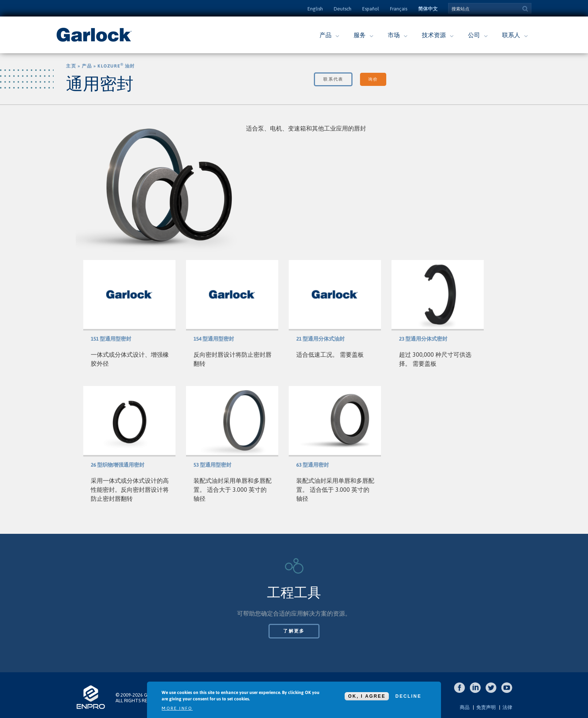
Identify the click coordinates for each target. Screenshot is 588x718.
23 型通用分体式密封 (423, 339)
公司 (474, 35)
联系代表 (333, 79)
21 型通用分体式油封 (320, 339)
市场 (394, 35)
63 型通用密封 (313, 465)
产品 (325, 35)
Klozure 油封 (116, 66)
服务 (360, 35)
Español (371, 9)
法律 (507, 707)
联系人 (511, 35)
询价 (373, 79)
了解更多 (294, 631)
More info (177, 708)
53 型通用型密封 (212, 465)
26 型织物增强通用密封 (118, 465)
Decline (408, 696)
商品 (465, 707)
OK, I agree (367, 696)
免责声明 (486, 707)
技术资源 (434, 35)
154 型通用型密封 (214, 339)
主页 (71, 66)
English (315, 9)
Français (399, 9)
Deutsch (343, 9)
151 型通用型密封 (111, 339)
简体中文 (428, 9)
